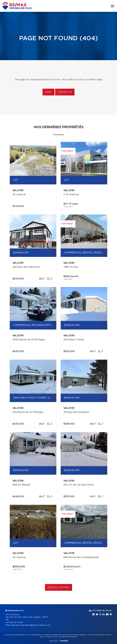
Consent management (68, 637)
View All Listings (58, 588)
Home (48, 92)
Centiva (64, 641)
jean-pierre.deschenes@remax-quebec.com (31, 625)
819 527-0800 (17, 622)
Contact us (65, 92)
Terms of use (52, 637)
